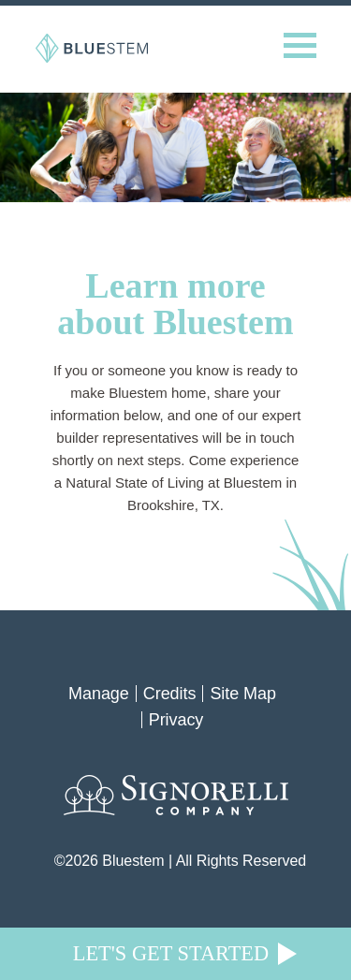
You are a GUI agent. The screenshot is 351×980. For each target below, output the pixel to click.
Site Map (243, 694)
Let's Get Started (171, 953)
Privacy (176, 720)
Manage (99, 694)
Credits (170, 694)
